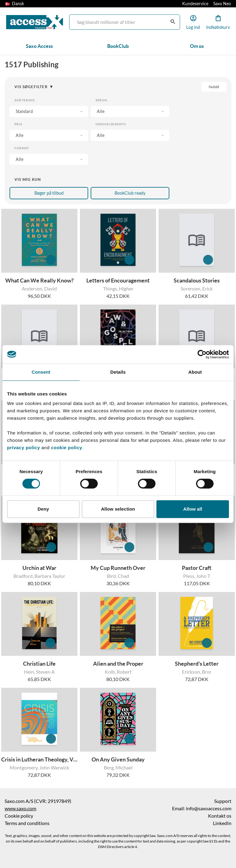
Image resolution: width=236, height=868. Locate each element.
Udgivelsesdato (111, 124)
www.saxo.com (20, 808)
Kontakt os (220, 816)
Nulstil (214, 87)
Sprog (101, 100)
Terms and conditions (27, 823)
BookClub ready (130, 193)
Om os (197, 46)
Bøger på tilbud (49, 193)
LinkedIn (222, 823)
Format (22, 148)
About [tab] (195, 372)
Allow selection (118, 509)
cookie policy (66, 448)
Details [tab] (118, 372)
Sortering (25, 100)
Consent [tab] (41, 372)
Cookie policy (19, 816)
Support (223, 801)
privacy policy (24, 448)
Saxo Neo (222, 4)
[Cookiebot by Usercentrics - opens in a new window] (202, 354)
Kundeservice (195, 4)
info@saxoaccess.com (209, 808)
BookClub (118, 46)
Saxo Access (39, 46)
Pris (18, 124)
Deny (43, 509)
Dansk (14, 4)
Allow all (193, 509)
